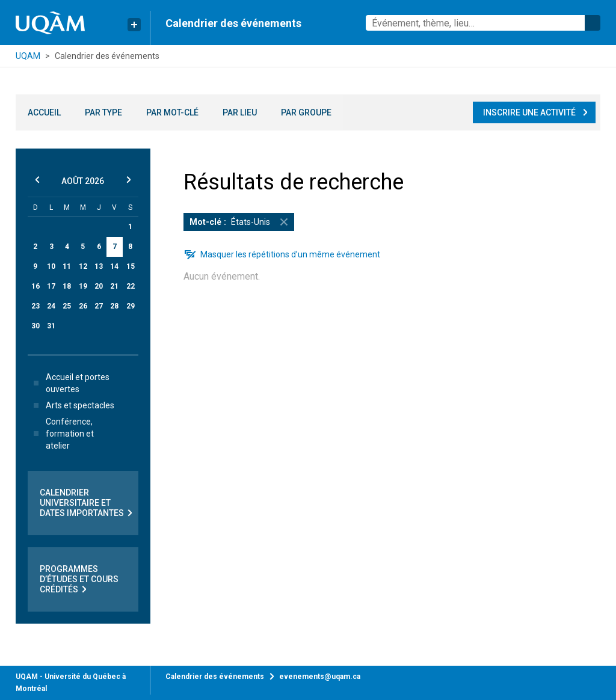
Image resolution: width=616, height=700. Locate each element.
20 (99, 286)
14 (114, 266)
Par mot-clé (172, 112)
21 (114, 286)
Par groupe (306, 112)
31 (51, 326)
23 (35, 306)
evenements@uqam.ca (320, 677)
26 (83, 306)
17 (51, 286)
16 (35, 286)
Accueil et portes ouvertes (69, 383)
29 (131, 306)
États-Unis (242, 222)
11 (67, 266)
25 (67, 306)
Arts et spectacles (72, 405)
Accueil (44, 112)
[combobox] (483, 23)
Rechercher (593, 23)
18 (67, 286)
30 (35, 326)
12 (83, 266)
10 (51, 266)
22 (131, 286)
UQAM (28, 56)
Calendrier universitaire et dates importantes (87, 503)
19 (83, 286)
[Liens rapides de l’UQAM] (134, 25)
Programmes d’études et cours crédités (79, 579)
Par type (103, 112)
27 (99, 306)
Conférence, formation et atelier (61, 434)
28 (114, 306)
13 (99, 266)
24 (51, 306)
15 (131, 266)
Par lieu (240, 112)
